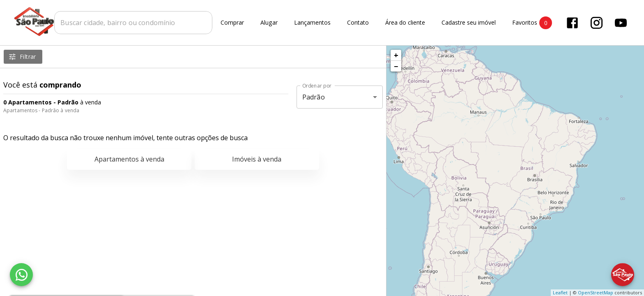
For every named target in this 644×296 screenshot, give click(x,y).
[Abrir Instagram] (597, 23)
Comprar (233, 23)
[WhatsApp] (21, 275)
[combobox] (134, 23)
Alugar (270, 23)
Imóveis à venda (257, 159)
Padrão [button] (314, 97)
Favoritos (533, 23)
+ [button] (396, 55)
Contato (359, 23)
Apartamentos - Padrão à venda (41, 110)
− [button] (396, 66)
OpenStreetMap (596, 293)
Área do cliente (406, 23)
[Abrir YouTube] (622, 23)
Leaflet (560, 293)
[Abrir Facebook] (573, 23)
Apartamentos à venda (129, 159)
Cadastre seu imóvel (469, 23)
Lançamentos (313, 23)
